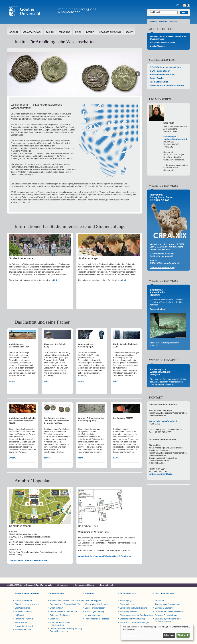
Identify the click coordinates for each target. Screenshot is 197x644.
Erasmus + (55, 619)
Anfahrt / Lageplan (158, 46)
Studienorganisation (129, 611)
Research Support (93, 601)
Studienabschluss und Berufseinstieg (136, 615)
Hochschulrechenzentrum (162, 75)
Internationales (57, 593)
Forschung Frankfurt (24, 619)
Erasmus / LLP (56, 608)
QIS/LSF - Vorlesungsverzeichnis (166, 67)
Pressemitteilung (158, 309)
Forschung (90, 593)
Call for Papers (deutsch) (162, 254)
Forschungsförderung (94, 611)
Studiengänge (126, 601)
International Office (159, 82)
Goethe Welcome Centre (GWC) (64, 611)
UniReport (19, 615)
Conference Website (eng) (162, 267)
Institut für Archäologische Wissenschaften (77, 10)
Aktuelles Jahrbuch (23, 611)
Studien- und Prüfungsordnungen (135, 622)
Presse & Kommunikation (27, 593)
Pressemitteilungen (23, 601)
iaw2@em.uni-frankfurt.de (161, 474)
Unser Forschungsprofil (95, 608)
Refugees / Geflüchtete (60, 615)
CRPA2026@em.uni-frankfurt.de (165, 263)
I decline (169, 635)
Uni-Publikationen (23, 608)
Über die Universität (164, 593)
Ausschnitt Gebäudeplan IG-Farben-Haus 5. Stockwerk (105, 556)
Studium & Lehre (128, 593)
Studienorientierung (128, 604)
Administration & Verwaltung (167, 604)
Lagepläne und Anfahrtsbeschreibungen (29, 560)
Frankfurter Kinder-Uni (25, 626)
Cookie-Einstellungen (18, 588)
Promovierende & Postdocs (97, 619)
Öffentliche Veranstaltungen (27, 604)
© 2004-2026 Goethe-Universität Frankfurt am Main (30, 585)
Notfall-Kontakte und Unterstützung (167, 85)
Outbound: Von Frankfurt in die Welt (66, 604)
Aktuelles (174, 22)
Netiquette (38, 588)
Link (55, 280)
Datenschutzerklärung (84, 585)
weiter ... (13, 381)
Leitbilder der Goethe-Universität (169, 611)
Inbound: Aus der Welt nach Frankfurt (66, 601)
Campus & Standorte (164, 608)
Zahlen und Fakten (23, 630)
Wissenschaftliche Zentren (97, 604)
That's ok (183, 635)
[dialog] (157, 632)
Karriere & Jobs (22, 622)
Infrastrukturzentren (93, 615)
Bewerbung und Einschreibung (133, 608)
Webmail (154, 22)
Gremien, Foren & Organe (166, 615)
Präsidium (159, 601)
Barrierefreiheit (107, 585)
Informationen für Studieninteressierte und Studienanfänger (169, 38)
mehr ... (82, 458)
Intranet (164, 22)
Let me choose (132, 635)
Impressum (63, 585)
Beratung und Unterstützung (132, 619)
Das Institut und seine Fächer (163, 43)
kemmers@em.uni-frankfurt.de (164, 421)
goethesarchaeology (165, 384)
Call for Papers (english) (162, 256)
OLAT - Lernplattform (160, 71)
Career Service (157, 78)
